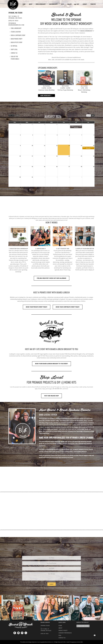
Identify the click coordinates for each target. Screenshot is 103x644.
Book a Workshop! (41, 4)
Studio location (15, 32)
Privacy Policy (58, 588)
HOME (60, 626)
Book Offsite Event (16, 42)
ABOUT (60, 628)
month (89, 115)
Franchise (93, 4)
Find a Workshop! (15, 28)
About (31, 4)
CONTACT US (62, 638)
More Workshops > (46, 96)
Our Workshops (53, 4)
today (17, 115)
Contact (85, 4)
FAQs (60, 635)
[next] (13, 115)
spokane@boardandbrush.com (16, 24)
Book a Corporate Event (17, 35)
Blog (62, 4)
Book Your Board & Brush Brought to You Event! (51, 364)
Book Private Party (16, 39)
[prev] (10, 115)
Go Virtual (13, 46)
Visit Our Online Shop (51, 396)
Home (24, 4)
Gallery (69, 4)
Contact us (13, 53)
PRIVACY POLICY (63, 630)
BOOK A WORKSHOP (86, 31)
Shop (77, 4)
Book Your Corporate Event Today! (68, 307)
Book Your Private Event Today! (37, 307)
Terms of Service (69, 588)
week (93, 115)
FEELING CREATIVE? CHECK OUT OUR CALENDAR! (52, 278)
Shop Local (14, 49)
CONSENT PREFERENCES (65, 633)
